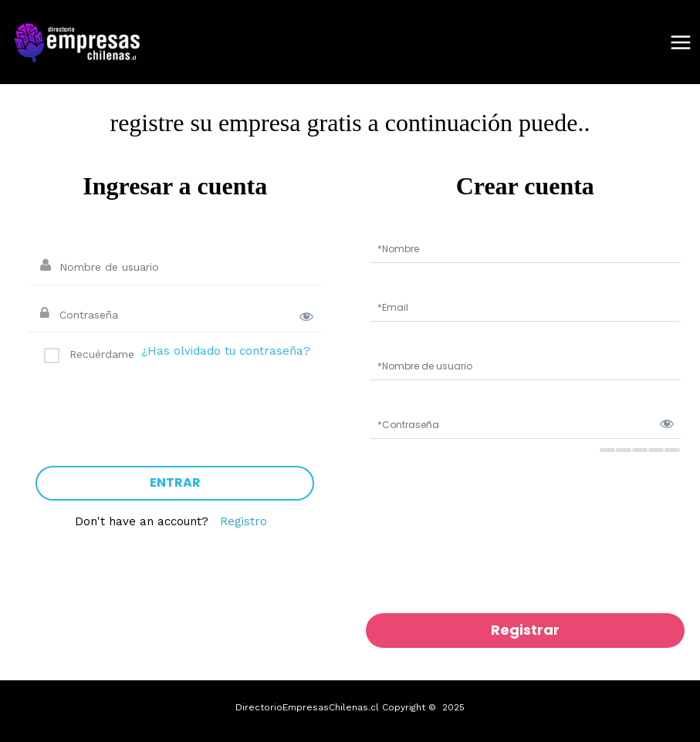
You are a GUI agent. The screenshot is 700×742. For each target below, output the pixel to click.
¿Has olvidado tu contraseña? (226, 351)
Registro (243, 521)
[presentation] (154, 409)
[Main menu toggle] (681, 42)
